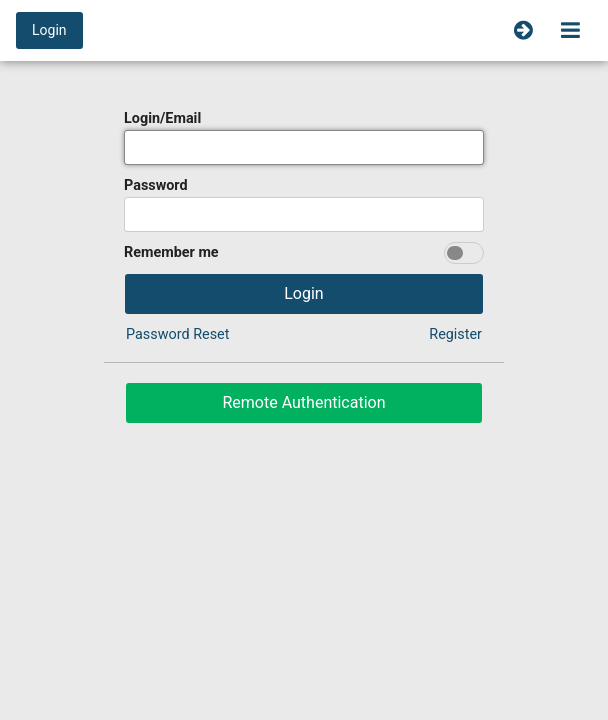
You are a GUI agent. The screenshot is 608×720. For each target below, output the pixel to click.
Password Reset (177, 334)
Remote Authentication (303, 402)
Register (455, 334)
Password (156, 185)
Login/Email (162, 118)
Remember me (171, 252)
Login (49, 30)
